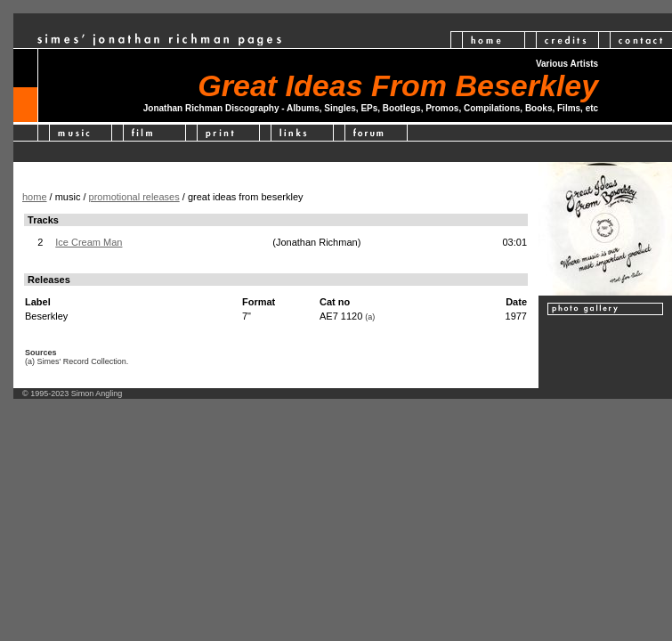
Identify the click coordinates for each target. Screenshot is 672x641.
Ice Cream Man (89, 242)
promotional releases (134, 197)
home (35, 197)
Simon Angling (97, 394)
